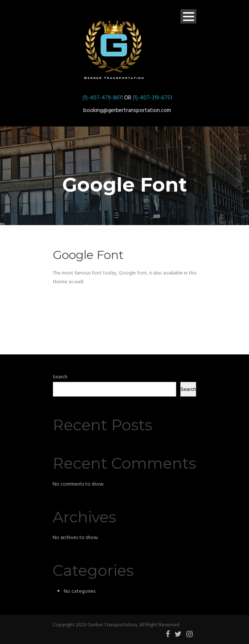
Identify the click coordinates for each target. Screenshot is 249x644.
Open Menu (188, 16)
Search (60, 377)
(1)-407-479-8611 (103, 98)
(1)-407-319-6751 (152, 98)
